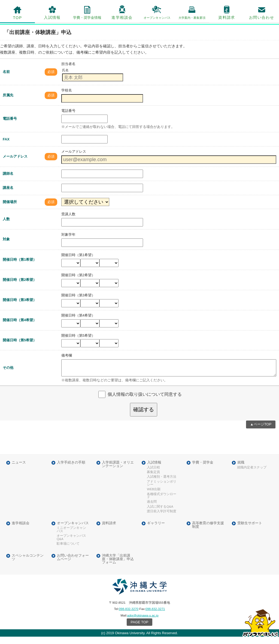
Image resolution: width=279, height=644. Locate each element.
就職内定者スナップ (252, 475)
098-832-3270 (129, 616)
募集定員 (153, 479)
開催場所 (10, 209)
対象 (6, 246)
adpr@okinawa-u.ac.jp (143, 622)
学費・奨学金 (203, 470)
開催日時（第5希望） (20, 347)
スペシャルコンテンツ (28, 565)
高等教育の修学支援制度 (208, 532)
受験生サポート (250, 530)
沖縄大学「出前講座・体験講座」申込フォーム (118, 566)
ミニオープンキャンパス (71, 537)
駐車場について (68, 551)
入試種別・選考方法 (162, 484)
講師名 (8, 181)
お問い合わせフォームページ (73, 565)
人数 (6, 226)
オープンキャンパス (73, 530)
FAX (6, 147)
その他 (8, 375)
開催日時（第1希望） (20, 267)
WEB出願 (154, 497)
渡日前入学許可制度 (162, 519)
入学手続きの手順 (71, 470)
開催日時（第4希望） (20, 327)
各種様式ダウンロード (162, 503)
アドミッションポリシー (162, 490)
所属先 (8, 102)
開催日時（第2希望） (20, 287)
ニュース (19, 470)
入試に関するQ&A (160, 514)
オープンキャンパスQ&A (71, 545)
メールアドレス (15, 163)
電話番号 (10, 126)
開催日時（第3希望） (20, 307)
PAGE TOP (140, 629)
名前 (6, 79)
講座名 (8, 195)
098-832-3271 (155, 616)
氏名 (65, 78)
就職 (241, 470)
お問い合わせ (262, 17)
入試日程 (153, 475)
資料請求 (227, 17)
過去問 (152, 509)
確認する (144, 417)
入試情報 (52, 17)
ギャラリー (156, 530)
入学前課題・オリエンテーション (118, 472)
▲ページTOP (261, 432)
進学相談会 (122, 17)
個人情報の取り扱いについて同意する (145, 401)
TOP (18, 18)
